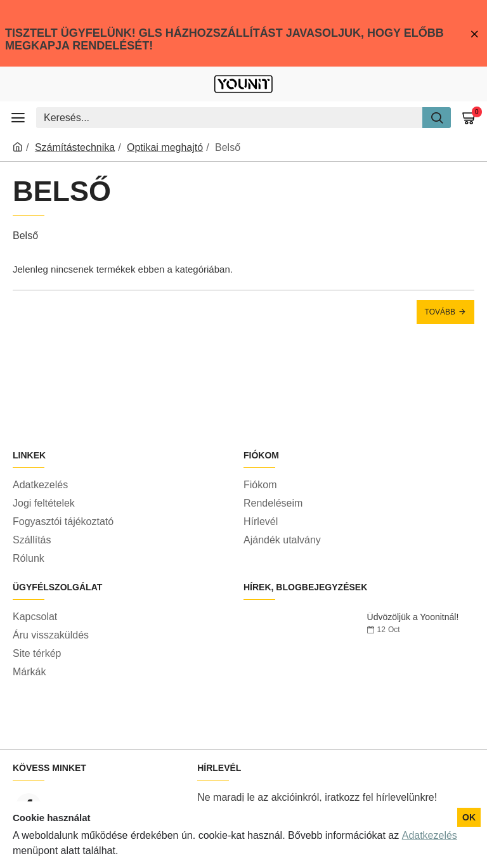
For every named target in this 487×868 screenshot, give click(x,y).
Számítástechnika (75, 147)
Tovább (440, 312)
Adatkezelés (430, 835)
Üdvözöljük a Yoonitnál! (413, 617)
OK (469, 817)
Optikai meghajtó (165, 147)
